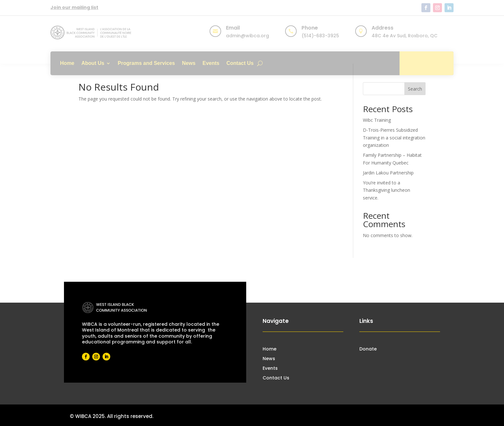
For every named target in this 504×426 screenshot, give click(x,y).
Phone (310, 28)
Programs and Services (146, 63)
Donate (427, 63)
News (189, 63)
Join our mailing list (74, 7)
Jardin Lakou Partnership (388, 173)
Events (211, 63)
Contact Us (240, 63)
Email (233, 28)
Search (415, 89)
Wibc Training (377, 120)
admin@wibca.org (248, 36)
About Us (93, 63)
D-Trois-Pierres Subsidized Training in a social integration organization (394, 138)
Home (67, 63)
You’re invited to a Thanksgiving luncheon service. (387, 190)
